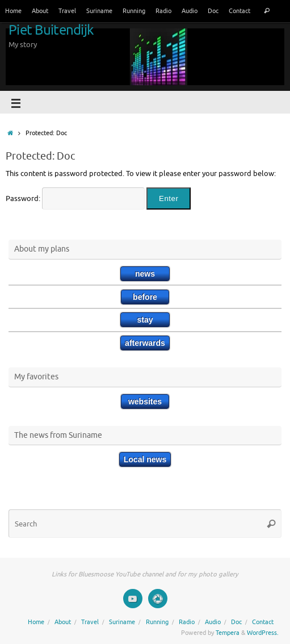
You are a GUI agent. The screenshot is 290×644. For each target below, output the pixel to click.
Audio (190, 11)
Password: (75, 199)
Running (134, 11)
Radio (163, 11)
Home (13, 11)
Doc (213, 11)
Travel (67, 11)
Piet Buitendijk (51, 30)
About (40, 11)
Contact (239, 11)
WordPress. (263, 633)
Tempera (228, 633)
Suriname (99, 11)
